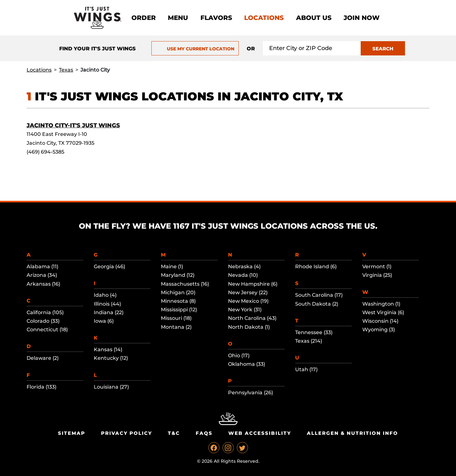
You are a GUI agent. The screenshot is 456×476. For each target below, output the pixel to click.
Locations (264, 18)
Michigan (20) (178, 292)
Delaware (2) (43, 358)
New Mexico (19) (248, 301)
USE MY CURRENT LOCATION (195, 49)
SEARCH (383, 49)
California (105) (45, 312)
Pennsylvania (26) (250, 393)
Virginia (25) (377, 275)
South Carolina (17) (319, 295)
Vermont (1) (377, 267)
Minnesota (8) (178, 301)
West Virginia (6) (383, 312)
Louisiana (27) (111, 387)
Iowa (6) (104, 321)
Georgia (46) (109, 267)
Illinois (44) (107, 304)
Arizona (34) (42, 275)
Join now (362, 18)
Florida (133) (41, 387)
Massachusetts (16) (185, 284)
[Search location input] (312, 48)
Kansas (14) (108, 349)
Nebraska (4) (244, 267)
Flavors (216, 18)
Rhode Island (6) (316, 267)
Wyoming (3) (379, 330)
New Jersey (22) (248, 292)
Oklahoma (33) (247, 364)
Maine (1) (172, 267)
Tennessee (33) (314, 332)
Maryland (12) (178, 275)
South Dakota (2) (317, 304)
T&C (174, 433)
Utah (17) (306, 369)
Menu (178, 18)
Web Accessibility (260, 433)
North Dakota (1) (249, 327)
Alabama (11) (42, 267)
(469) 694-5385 (45, 152)
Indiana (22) (109, 312)
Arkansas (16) (43, 284)
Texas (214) (309, 341)
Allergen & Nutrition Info (352, 433)
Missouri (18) (176, 318)
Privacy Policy (127, 433)
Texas (66, 70)
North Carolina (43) (252, 318)
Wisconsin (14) (380, 321)
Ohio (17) (239, 355)
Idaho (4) (105, 295)
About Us (314, 18)
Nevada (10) (243, 275)
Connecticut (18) (47, 330)
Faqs (204, 433)
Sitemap (72, 433)
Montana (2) (176, 327)
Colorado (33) (43, 321)
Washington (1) (381, 304)
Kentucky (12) (111, 358)
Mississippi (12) (179, 310)
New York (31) (245, 310)
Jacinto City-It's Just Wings (73, 125)
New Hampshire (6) (253, 284)
